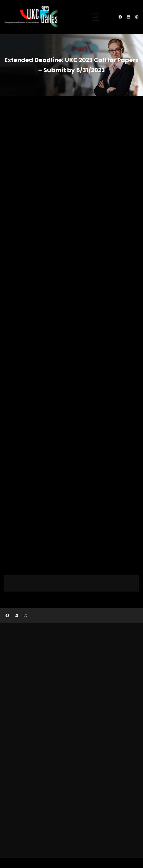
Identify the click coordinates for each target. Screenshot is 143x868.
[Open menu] (96, 17)
